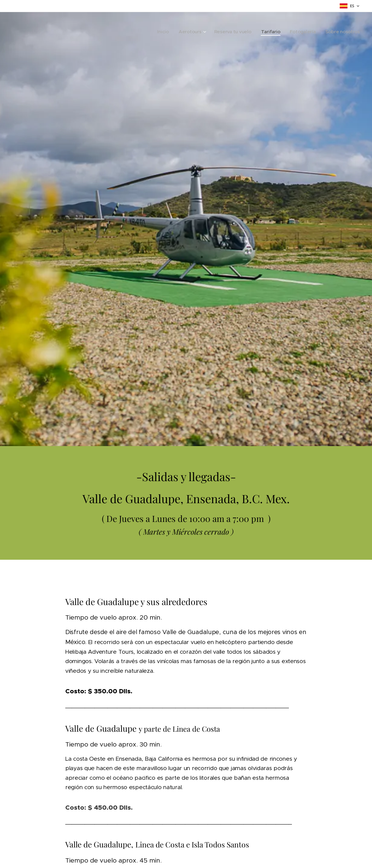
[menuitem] (180, 32)
